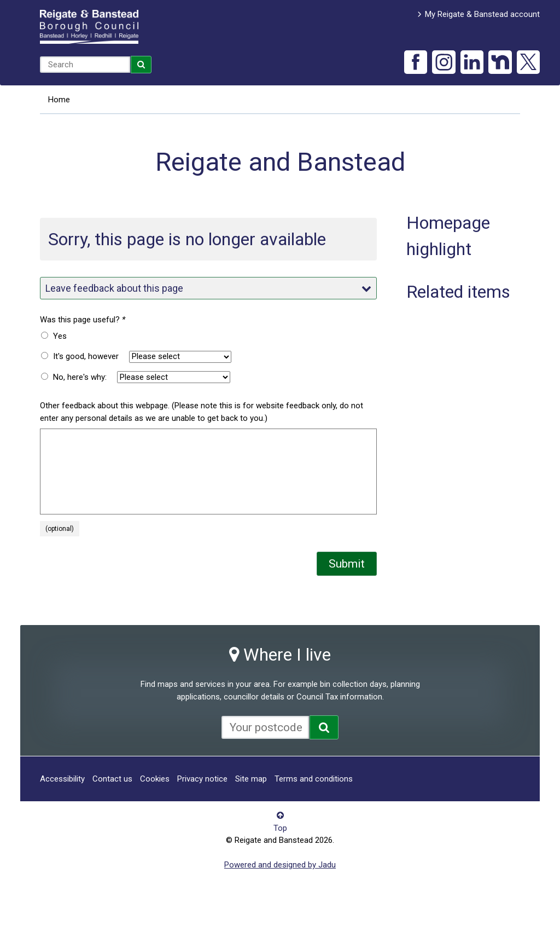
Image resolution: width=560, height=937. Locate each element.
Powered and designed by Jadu (280, 865)
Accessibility (62, 779)
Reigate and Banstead (89, 27)
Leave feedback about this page (208, 288)
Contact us (112, 779)
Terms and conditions (314, 779)
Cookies (155, 779)
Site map (251, 779)
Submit (347, 564)
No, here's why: (80, 377)
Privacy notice (202, 779)
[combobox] (85, 65)
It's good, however (86, 356)
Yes (60, 336)
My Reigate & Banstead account (482, 14)
